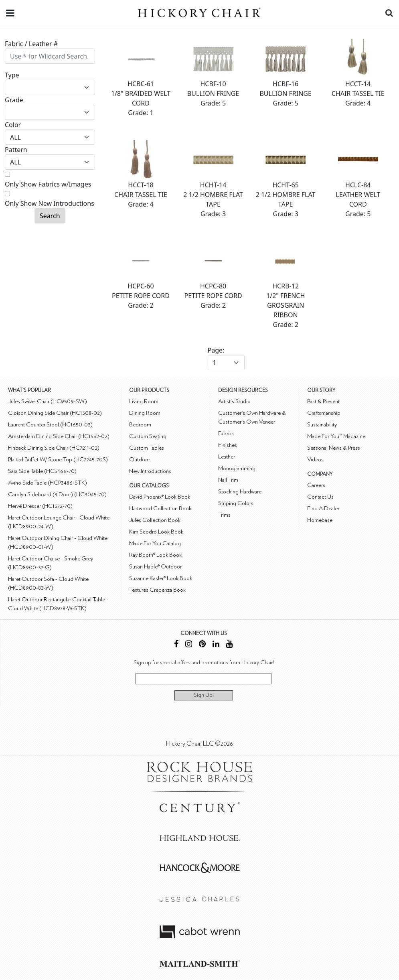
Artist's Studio (234, 401)
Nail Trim (228, 480)
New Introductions (150, 471)
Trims (224, 515)
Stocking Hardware (240, 492)
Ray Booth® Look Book (155, 555)
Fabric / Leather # (31, 44)
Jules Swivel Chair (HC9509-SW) (48, 401)
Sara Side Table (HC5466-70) (42, 471)
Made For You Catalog (155, 543)
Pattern (16, 150)
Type (12, 75)
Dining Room (145, 413)
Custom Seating (148, 436)
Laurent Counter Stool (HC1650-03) (50, 425)
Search (50, 216)
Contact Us (320, 497)
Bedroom (140, 425)
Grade (14, 100)
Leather (227, 457)
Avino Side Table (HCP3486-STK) (48, 483)
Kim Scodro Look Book (156, 532)
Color (13, 125)
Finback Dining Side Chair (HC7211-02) (54, 448)
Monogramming (237, 468)
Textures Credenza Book (157, 590)
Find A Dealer (323, 508)
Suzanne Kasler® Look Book (161, 578)
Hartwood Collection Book (160, 508)
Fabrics (226, 433)
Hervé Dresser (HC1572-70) (40, 506)
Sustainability (322, 425)
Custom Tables (147, 448)
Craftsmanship (324, 413)
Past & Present (323, 401)
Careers (316, 485)
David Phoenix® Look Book (160, 497)
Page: (216, 350)
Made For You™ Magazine (336, 436)
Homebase (320, 520)
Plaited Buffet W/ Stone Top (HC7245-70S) (58, 460)
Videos (315, 460)
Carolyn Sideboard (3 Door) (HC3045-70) (57, 494)
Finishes (228, 445)
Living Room (144, 401)
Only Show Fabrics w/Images (48, 184)
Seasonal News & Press (334, 448)
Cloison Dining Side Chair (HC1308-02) (55, 413)
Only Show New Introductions (50, 203)
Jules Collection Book (155, 520)
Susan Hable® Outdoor (155, 567)
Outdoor (140, 460)
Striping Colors (236, 503)
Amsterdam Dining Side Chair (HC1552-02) (59, 436)
